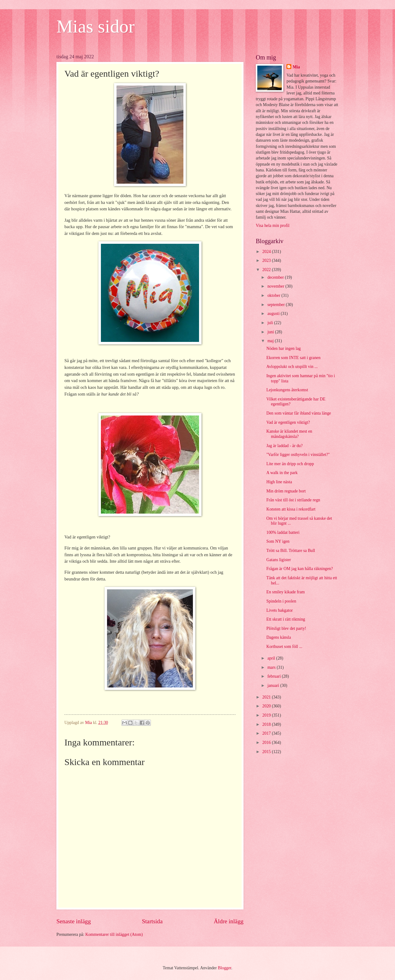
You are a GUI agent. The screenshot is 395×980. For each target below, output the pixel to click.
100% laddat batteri (283, 532)
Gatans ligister (278, 560)
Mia (296, 67)
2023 (267, 260)
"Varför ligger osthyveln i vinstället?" (298, 455)
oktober (274, 295)
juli (271, 323)
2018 (267, 724)
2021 (267, 697)
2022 (267, 270)
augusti (274, 314)
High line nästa (279, 482)
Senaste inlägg (74, 921)
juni (271, 332)
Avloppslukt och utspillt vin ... (292, 367)
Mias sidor (96, 26)
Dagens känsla (278, 637)
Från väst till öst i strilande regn (293, 500)
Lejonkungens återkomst (287, 390)
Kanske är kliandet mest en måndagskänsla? (289, 434)
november (276, 286)
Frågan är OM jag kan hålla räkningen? (299, 569)
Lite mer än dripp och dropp (290, 464)
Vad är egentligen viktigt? (288, 422)
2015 (267, 752)
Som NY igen (278, 541)
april (272, 658)
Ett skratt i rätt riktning (286, 619)
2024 (267, 252)
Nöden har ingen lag (283, 348)
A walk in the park (282, 473)
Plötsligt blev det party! (286, 628)
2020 (267, 706)
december (276, 277)
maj (271, 341)
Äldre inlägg (229, 921)
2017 (267, 733)
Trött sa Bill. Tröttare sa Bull (291, 551)
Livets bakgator (279, 610)
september (277, 305)
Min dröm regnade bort (286, 491)
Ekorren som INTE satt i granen (293, 358)
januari (274, 685)
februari (275, 676)
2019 (267, 715)
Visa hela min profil (273, 226)
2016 (267, 743)
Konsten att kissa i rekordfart (291, 509)
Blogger (224, 968)
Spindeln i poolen (281, 601)
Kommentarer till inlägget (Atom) (114, 934)
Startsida (152, 921)
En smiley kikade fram (285, 592)
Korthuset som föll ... (284, 647)
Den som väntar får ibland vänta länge (299, 413)
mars (272, 667)
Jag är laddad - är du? (284, 446)
